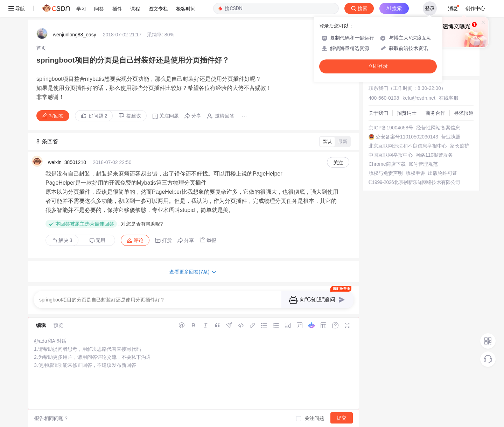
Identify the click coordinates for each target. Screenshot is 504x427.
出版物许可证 (443, 173)
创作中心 (475, 8)
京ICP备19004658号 (391, 128)
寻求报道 (464, 113)
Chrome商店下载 (387, 164)
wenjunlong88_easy (75, 35)
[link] (41, 48)
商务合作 (435, 113)
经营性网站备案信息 (438, 128)
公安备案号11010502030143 (407, 137)
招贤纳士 (407, 113)
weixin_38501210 (67, 162)
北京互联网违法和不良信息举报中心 (408, 146)
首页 (41, 48)
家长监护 (460, 146)
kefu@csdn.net (419, 98)
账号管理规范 (423, 164)
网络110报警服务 (434, 155)
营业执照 (451, 137)
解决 (62, 240)
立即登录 (378, 66)
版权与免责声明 (386, 173)
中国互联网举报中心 (391, 155)
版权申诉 (415, 173)
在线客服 (449, 98)
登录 (430, 8)
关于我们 (378, 113)
